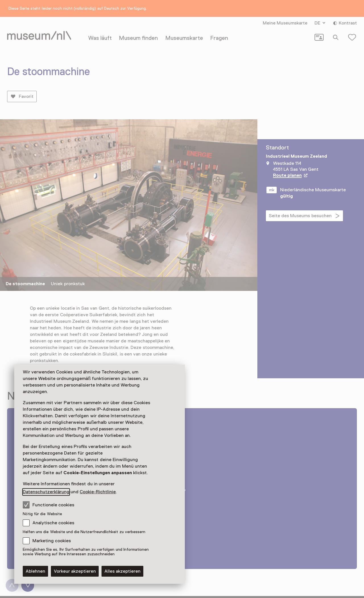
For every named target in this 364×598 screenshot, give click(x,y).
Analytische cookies (53, 523)
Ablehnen (35, 571)
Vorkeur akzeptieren (75, 571)
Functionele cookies (48, 505)
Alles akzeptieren (122, 571)
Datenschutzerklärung (46, 492)
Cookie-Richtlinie (98, 492)
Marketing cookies (52, 541)
